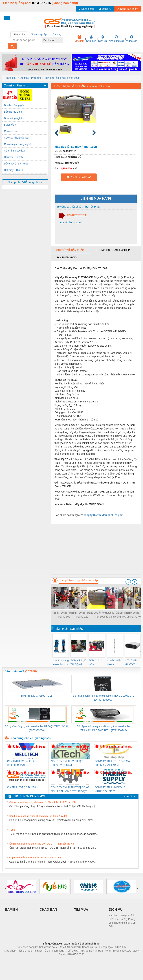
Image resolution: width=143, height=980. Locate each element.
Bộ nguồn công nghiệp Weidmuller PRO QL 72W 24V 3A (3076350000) (37, 728)
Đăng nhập (86, 9)
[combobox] (62, 40)
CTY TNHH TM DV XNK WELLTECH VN (21, 763)
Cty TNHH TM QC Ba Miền (22, 787)
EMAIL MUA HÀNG (79, 177)
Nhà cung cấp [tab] (39, 34)
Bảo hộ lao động (13, 112)
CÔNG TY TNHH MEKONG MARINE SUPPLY (110, 789)
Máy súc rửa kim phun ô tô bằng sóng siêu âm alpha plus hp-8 (118, 615)
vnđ (75, 168)
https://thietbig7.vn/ (70, 222)
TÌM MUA (81, 910)
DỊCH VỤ (116, 910)
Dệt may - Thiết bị (14, 170)
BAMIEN (11, 910)
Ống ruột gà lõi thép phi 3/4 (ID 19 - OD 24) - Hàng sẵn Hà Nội (42, 844)
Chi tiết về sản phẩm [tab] (70, 250)
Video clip (132, 39)
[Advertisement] (96, 549)
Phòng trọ (49, 960)
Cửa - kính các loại (15, 151)
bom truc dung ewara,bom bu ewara (61, 663)
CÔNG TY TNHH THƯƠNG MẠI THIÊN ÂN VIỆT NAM (113, 763)
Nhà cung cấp (117, 39)
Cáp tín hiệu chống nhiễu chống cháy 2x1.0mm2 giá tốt (38, 816)
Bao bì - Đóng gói (14, 105)
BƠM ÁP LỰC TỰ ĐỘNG (78, 662)
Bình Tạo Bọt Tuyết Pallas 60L (64, 615)
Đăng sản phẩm (127, 9)
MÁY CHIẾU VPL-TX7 (131, 662)
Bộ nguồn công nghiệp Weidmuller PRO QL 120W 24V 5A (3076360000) (104, 698)
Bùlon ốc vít (11, 125)
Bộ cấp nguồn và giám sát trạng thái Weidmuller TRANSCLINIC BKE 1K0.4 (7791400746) (104, 728)
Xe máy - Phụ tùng (31, 78)
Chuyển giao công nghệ (17, 144)
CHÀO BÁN (48, 910)
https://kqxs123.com (89, 960)
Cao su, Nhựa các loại (17, 138)
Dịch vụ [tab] (57, 34)
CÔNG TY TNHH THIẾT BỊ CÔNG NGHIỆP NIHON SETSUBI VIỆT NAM (70, 789)
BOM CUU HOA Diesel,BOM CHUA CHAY (96, 663)
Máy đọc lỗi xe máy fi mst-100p (62, 78)
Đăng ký (105, 9)
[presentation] (128, 582)
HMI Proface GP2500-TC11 (37, 696)
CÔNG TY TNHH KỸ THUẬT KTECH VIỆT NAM (67, 763)
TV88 (12, 830)
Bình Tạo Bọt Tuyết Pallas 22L (82, 615)
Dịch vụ (103, 39)
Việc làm (80, 39)
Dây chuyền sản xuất (16, 164)
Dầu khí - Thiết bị (14, 157)
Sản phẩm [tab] (19, 34)
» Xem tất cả (129, 796)
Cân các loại (11, 131)
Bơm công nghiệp (14, 118)
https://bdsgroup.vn (67, 960)
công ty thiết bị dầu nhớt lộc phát (78, 207)
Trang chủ (11, 78)
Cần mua (91, 39)
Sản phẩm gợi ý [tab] (67, 257)
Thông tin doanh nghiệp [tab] (113, 250)
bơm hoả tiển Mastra (114, 662)
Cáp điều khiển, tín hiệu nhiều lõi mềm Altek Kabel (35, 858)
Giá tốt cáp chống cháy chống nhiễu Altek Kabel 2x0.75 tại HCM (43, 802)
